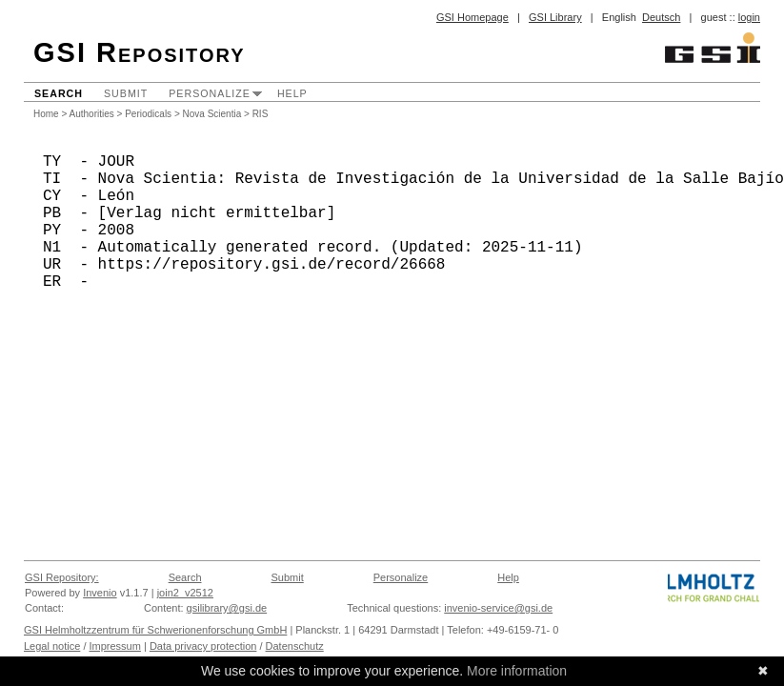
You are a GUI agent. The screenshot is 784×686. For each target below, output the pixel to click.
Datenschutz (295, 646)
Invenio (100, 593)
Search (59, 93)
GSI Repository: (62, 577)
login (749, 17)
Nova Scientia (212, 114)
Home (46, 114)
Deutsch (661, 17)
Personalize (210, 93)
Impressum (115, 646)
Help (292, 93)
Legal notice (52, 646)
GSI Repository (140, 52)
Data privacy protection (203, 646)
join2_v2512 (185, 593)
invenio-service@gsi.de (498, 608)
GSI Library (555, 17)
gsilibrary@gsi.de (227, 608)
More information (517, 671)
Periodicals (148, 114)
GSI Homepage (472, 17)
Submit (126, 93)
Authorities (92, 114)
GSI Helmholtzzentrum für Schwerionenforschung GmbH (155, 630)
